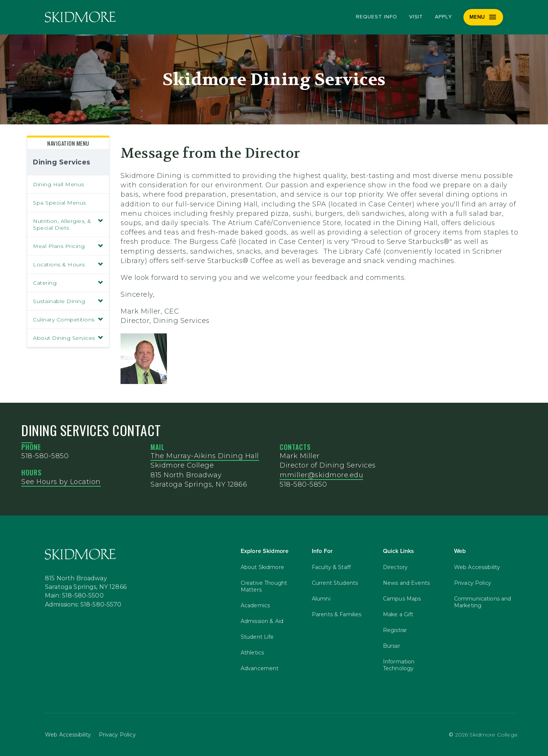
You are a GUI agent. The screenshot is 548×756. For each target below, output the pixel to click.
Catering (68, 283)
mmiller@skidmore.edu (321, 475)
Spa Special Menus (60, 203)
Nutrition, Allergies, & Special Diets (68, 224)
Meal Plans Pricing (68, 246)
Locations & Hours (68, 264)
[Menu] (483, 17)
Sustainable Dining (68, 301)
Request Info (376, 17)
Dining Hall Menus (59, 184)
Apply (444, 17)
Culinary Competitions (68, 320)
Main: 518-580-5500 (74, 596)
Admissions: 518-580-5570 (83, 605)
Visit (416, 17)
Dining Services (62, 162)
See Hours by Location (61, 482)
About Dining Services (68, 338)
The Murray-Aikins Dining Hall (205, 456)
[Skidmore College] (80, 17)
